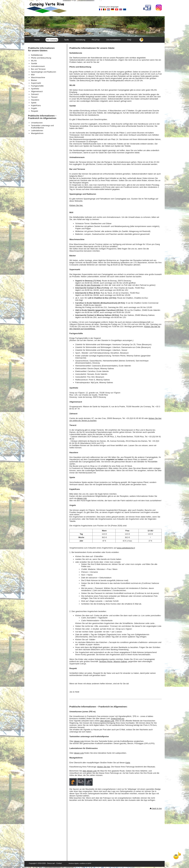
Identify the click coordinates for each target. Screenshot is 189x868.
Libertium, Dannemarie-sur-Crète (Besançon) (132, 347)
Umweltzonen (37, 123)
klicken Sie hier (104, 767)
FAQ (129, 40)
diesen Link (79, 741)
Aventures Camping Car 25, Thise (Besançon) (132, 344)
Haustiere (35, 100)
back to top (156, 808)
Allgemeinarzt (37, 91)
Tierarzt (34, 97)
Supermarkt (36, 83)
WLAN (34, 61)
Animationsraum (38, 66)
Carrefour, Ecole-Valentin (98, 371)
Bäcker (34, 80)
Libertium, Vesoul (120, 350)
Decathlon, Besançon (120, 353)
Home (37, 40)
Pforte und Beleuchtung (41, 58)
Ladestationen (37, 130)
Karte (128, 763)
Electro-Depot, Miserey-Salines (101, 368)
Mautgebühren (37, 133)
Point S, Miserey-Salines (99, 380)
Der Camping (52, 40)
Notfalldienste (37, 55)
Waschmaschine (38, 77)
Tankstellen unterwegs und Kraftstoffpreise (42, 127)
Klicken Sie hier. (76, 205)
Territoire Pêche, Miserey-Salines (113, 661)
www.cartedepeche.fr (126, 548)
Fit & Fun (96, 40)
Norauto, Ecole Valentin (97, 374)
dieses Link (82, 498)
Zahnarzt (35, 94)
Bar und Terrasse (38, 69)
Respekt (35, 111)
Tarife (66, 40)
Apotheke (35, 89)
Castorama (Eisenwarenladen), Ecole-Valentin (111, 366)
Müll (33, 75)
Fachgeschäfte (37, 86)
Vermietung (80, 40)
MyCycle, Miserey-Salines (102, 382)
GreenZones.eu (118, 718)
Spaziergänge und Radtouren (44, 72)
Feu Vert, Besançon (96, 377)
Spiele (34, 103)
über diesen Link (107, 721)
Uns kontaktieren (114, 40)
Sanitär (34, 63)
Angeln (34, 108)
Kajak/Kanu (36, 105)
